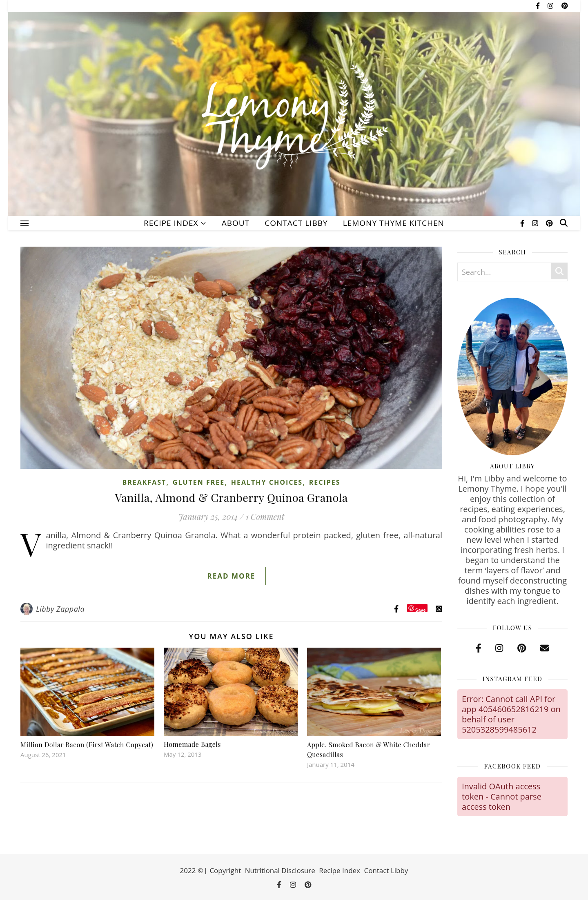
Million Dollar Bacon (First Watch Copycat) (87, 745)
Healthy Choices (267, 482)
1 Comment (265, 516)
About (236, 223)
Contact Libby (296, 223)
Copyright (225, 870)
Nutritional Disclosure (280, 870)
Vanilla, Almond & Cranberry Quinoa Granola (231, 497)
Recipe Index (171, 223)
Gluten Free (199, 482)
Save (421, 610)
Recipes (325, 482)
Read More (232, 576)
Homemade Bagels (192, 744)
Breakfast (144, 482)
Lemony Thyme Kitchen (394, 223)
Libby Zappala (60, 609)
